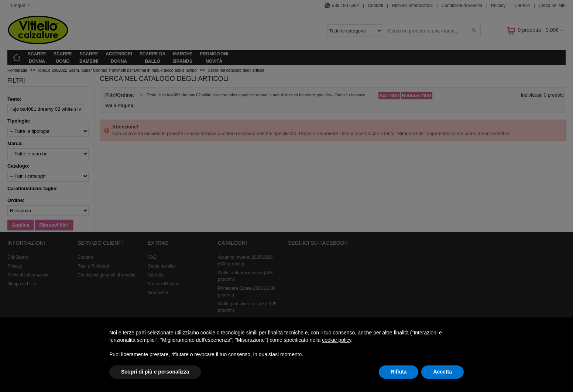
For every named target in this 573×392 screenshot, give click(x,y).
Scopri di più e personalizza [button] (155, 372)
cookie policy (337, 340)
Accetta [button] (442, 372)
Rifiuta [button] (399, 372)
